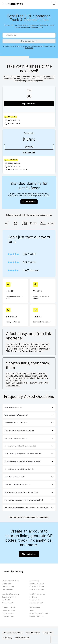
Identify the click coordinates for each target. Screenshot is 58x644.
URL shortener (35, 607)
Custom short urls (9, 597)
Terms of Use (39, 46)
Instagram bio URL (9, 607)
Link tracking (34, 581)
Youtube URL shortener (11, 594)
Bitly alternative (8, 613)
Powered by (12, 4)
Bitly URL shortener (37, 587)
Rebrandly (44, 25)
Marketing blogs (8, 616)
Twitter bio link (35, 600)
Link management (36, 603)
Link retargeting (8, 587)
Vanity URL (6, 600)
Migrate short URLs (37, 616)
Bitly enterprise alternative (39, 613)
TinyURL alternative (37, 589)
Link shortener (7, 589)
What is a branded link (10, 581)
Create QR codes (8, 610)
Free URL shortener (37, 584)
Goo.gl (32, 610)
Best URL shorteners (37, 594)
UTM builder (7, 584)
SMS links (33, 597)
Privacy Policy (48, 46)
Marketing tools (8, 603)
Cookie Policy (29, 48)
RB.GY (9, 349)
